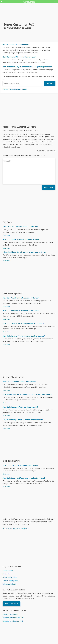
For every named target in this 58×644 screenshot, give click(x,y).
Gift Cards (6, 557)
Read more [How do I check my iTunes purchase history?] (6, 399)
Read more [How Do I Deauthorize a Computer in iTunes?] (6, 290)
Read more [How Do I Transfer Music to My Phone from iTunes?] (6, 315)
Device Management (10, 561)
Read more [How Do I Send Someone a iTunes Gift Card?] (6, 219)
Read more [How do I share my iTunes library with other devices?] (6, 328)
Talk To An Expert (12, 587)
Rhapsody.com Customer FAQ (13, 605)
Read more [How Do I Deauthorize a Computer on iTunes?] (6, 303)
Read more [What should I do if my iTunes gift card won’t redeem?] (6, 244)
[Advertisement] (29, 109)
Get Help (50, 83)
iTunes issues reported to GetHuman (16, 512)
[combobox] (23, 83)
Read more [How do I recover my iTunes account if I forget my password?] (6, 386)
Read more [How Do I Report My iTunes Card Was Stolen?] (6, 232)
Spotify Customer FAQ (10, 598)
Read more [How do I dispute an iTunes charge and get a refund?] (6, 470)
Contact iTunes (8, 554)
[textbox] (23, 83)
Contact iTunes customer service (15, 89)
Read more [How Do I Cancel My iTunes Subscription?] (6, 374)
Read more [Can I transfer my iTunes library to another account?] (6, 412)
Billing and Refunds (9, 568)
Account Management (10, 564)
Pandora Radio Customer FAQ (13, 601)
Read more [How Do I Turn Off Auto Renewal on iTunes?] (6, 458)
